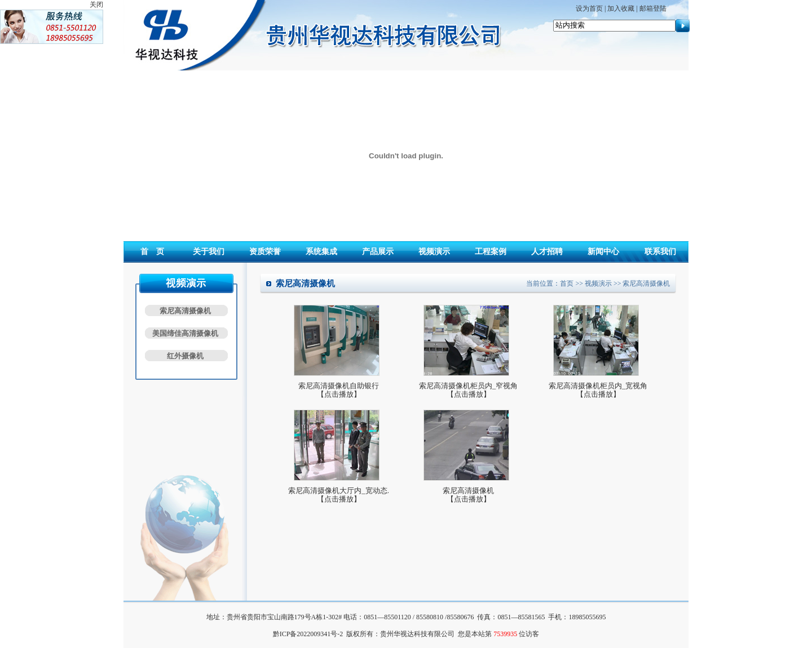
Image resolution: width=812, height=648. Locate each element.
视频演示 (434, 252)
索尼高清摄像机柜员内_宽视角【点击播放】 (598, 390)
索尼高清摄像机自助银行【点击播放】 (339, 390)
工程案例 (491, 252)
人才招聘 (547, 252)
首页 (567, 283)
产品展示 (378, 252)
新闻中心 (603, 252)
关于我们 (209, 252)
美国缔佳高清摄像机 (185, 333)
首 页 (152, 252)
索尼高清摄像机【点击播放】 (468, 495)
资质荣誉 (265, 252)
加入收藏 (621, 8)
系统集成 (321, 252)
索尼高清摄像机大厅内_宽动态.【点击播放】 (339, 495)
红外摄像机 (185, 356)
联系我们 (660, 252)
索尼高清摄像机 (185, 311)
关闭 (96, 5)
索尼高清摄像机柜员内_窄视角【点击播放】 (469, 390)
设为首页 (589, 8)
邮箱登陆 (653, 8)
